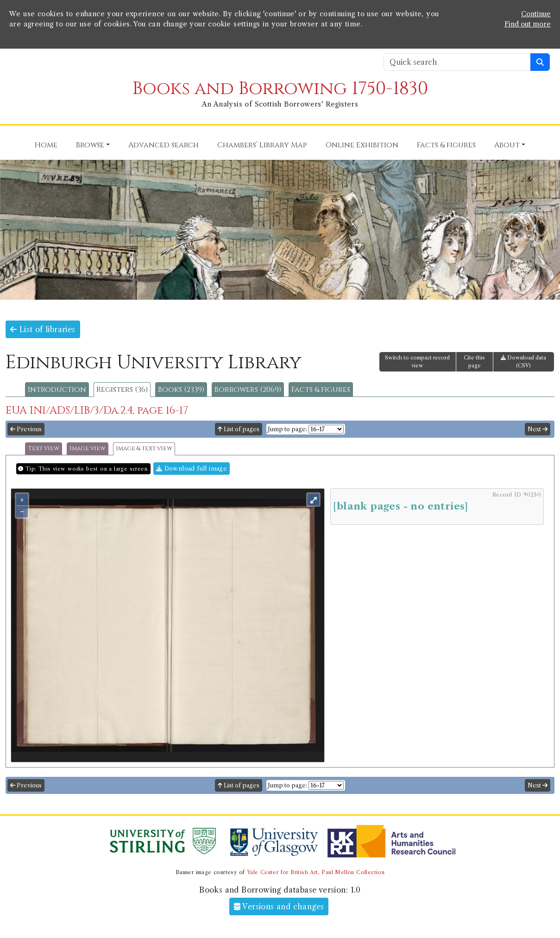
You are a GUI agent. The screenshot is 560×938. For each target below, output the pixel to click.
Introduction (57, 390)
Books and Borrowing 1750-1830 (280, 89)
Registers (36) (122, 390)
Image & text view (144, 449)
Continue (536, 14)
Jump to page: (287, 429)
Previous (26, 429)
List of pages (239, 429)
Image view (88, 449)
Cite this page (474, 362)
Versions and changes (279, 907)
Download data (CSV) (523, 362)
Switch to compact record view (417, 362)
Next (538, 429)
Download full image (192, 469)
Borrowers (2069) (248, 390)
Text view (44, 449)
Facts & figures (321, 390)
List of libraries (43, 329)
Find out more (528, 24)
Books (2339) (181, 390)
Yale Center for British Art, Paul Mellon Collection (316, 872)
